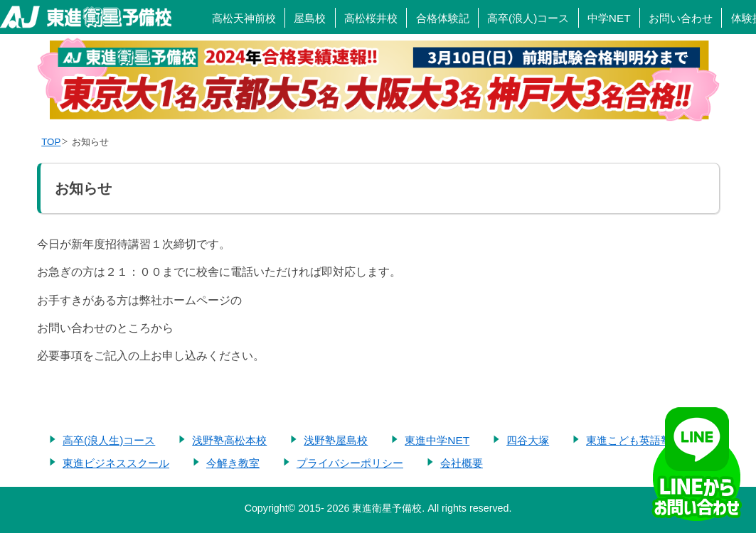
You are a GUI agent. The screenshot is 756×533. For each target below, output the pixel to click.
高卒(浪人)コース (528, 18)
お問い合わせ (681, 18)
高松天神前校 (244, 18)
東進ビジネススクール (116, 463)
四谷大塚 (528, 440)
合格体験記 (443, 18)
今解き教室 (233, 463)
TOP (51, 142)
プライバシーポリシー (350, 463)
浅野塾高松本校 (229, 440)
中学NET (609, 18)
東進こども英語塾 (629, 440)
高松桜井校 (371, 18)
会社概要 (462, 463)
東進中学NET (437, 440)
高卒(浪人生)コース (109, 440)
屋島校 (310, 18)
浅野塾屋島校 (336, 440)
